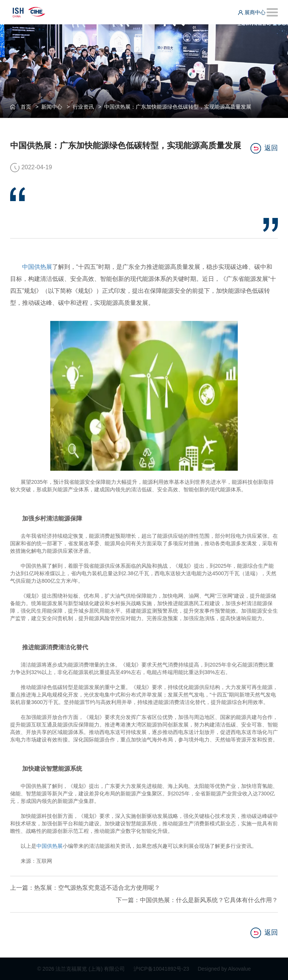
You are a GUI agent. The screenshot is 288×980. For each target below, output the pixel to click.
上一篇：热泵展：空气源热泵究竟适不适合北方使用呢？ (85, 888)
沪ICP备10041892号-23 (162, 969)
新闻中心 (52, 107)
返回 (264, 148)
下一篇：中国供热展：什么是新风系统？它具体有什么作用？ (197, 900)
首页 (26, 107)
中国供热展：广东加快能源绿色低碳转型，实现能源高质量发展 (178, 107)
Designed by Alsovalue (224, 969)
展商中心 (252, 12)
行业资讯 (83, 107)
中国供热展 (37, 267)
